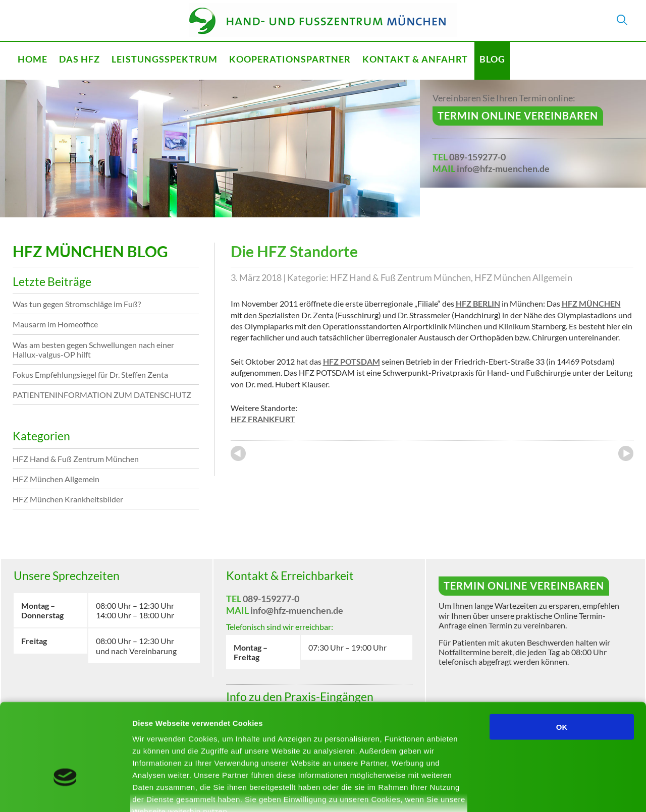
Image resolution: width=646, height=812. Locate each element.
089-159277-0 (477, 157)
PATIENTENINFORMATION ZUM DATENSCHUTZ (102, 395)
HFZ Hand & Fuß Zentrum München (400, 277)
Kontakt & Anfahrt (415, 59)
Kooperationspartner (290, 59)
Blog (492, 59)
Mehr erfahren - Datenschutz (187, 753)
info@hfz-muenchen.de (503, 168)
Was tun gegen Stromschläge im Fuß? (77, 304)
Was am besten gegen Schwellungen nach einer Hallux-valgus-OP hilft (93, 350)
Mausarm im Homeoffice (55, 324)
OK (562, 656)
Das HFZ (79, 59)
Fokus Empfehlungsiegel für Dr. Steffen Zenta (90, 374)
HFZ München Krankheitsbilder (68, 499)
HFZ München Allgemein (523, 277)
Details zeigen (537, 792)
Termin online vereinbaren (518, 115)
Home (33, 59)
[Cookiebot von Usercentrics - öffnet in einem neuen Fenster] (65, 792)
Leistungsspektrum (165, 59)
